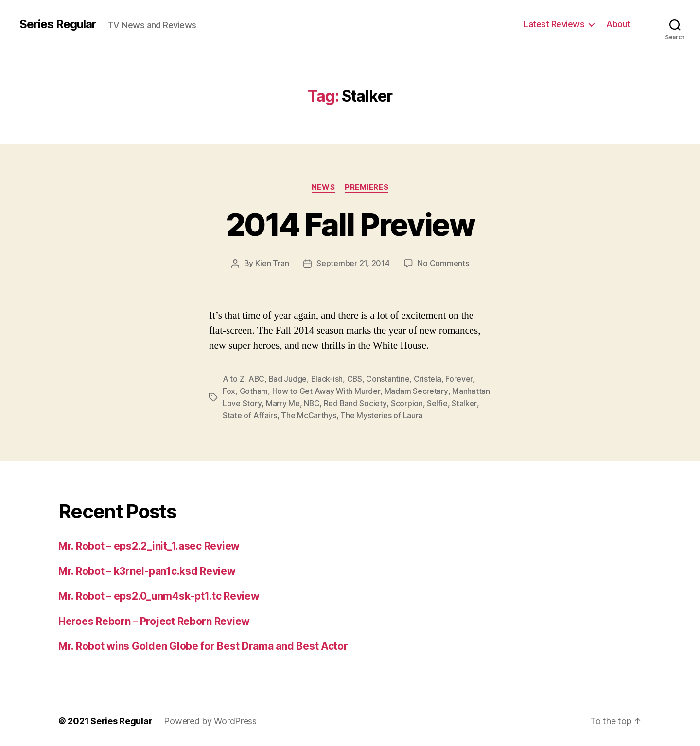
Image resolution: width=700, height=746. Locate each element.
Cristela (429, 378)
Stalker (464, 402)
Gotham (254, 390)
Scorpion (407, 402)
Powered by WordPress (210, 719)
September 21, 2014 (353, 263)
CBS (356, 378)
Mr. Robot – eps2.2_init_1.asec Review (149, 543)
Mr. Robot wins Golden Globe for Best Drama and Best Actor (203, 644)
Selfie (437, 402)
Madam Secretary (416, 390)
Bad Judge (289, 378)
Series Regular (58, 24)
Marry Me (282, 402)
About (618, 24)
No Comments (443, 263)
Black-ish (328, 378)
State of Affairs (250, 413)
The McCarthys (309, 413)
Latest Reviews (554, 24)
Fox (229, 390)
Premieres (367, 187)
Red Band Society (355, 402)
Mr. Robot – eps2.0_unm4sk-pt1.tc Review (159, 594)
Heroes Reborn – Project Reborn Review (154, 619)
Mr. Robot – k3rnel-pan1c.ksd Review (147, 569)
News (323, 187)
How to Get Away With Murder (326, 390)
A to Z (233, 378)
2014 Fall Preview (350, 224)
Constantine (390, 378)
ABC (257, 378)
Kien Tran (272, 263)
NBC (311, 402)
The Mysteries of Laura (381, 413)
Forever (461, 378)
